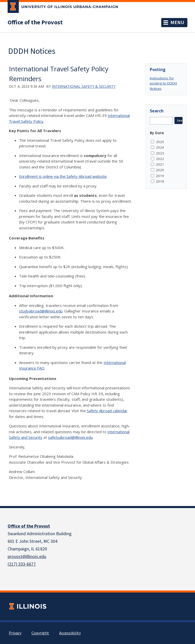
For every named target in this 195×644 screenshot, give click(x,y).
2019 (160, 176)
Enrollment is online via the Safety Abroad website (63, 176)
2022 (160, 159)
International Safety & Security (84, 86)
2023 (160, 153)
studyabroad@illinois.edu (41, 311)
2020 (160, 170)
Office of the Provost (35, 23)
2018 (160, 181)
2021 (160, 164)
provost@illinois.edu (27, 557)
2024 (160, 147)
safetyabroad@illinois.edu (70, 437)
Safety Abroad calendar (107, 411)
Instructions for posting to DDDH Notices (163, 83)
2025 (160, 142)
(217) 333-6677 (22, 564)
